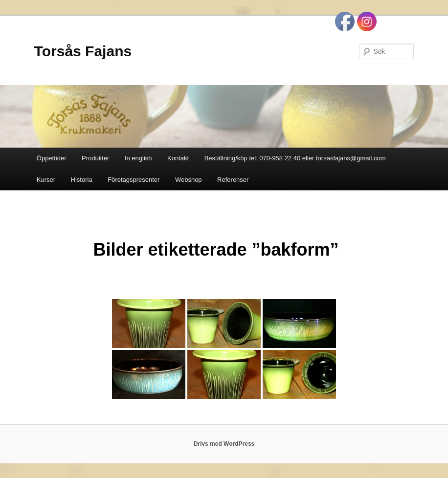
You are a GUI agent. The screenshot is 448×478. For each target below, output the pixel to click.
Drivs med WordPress (224, 444)
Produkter (95, 158)
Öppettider (52, 158)
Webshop (189, 180)
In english (138, 158)
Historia (82, 180)
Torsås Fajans (83, 51)
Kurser (46, 180)
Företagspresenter (134, 180)
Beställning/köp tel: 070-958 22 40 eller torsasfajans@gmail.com (295, 158)
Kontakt (178, 158)
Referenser (233, 180)
